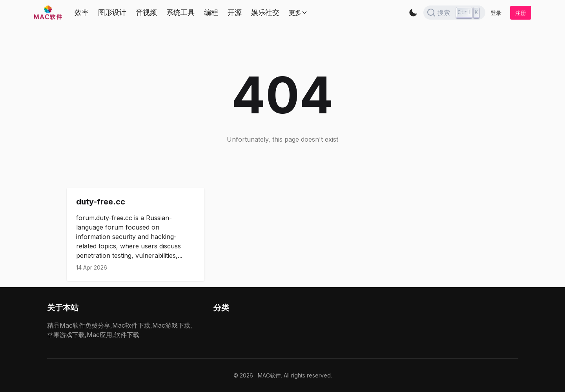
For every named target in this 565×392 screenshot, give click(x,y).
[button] (413, 13)
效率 (82, 12)
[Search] (454, 13)
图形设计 (112, 12)
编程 (211, 12)
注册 (521, 13)
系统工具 (180, 12)
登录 (496, 13)
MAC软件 (269, 375)
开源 (235, 12)
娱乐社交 (265, 12)
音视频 (146, 12)
